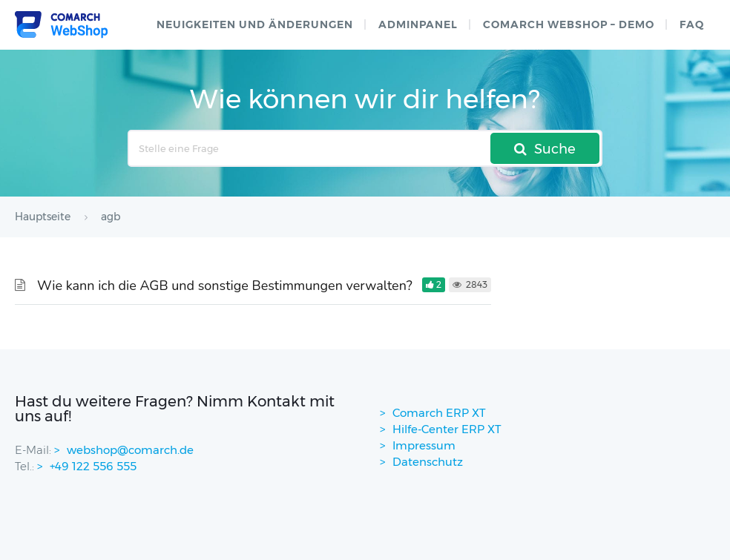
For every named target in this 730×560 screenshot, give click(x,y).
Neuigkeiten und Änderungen (255, 24)
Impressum (424, 445)
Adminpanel (418, 24)
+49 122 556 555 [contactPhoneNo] (93, 466)
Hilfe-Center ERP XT (447, 429)
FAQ (692, 24)
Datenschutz (428, 462)
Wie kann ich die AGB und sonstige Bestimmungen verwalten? (225, 286)
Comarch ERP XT (439, 413)
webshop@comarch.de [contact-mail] (130, 450)
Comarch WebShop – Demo (569, 24)
